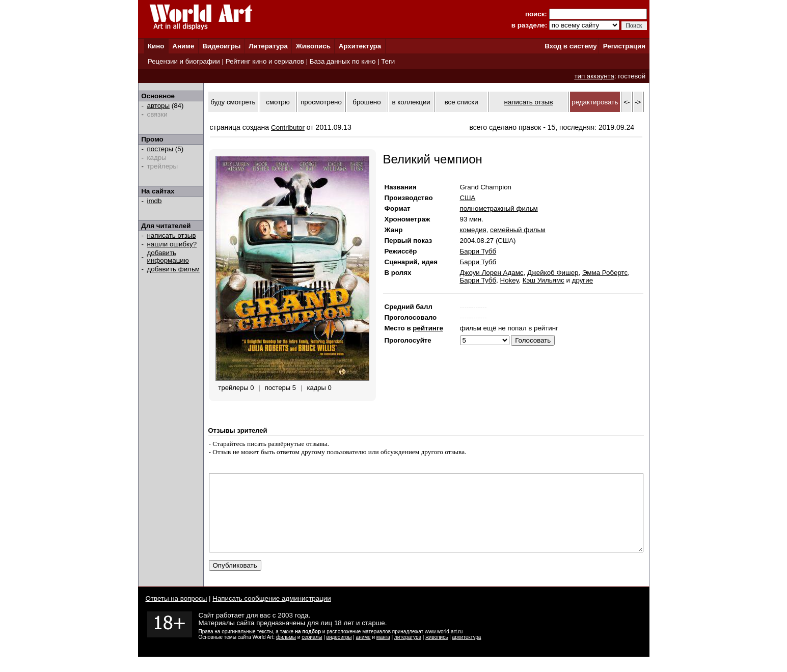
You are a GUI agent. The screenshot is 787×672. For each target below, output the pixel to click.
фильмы (286, 652)
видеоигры (339, 652)
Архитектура (360, 46)
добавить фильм (174, 269)
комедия (473, 230)
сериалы (312, 652)
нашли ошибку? (172, 244)
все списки (462, 102)
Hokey (510, 280)
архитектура (467, 652)
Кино (156, 46)
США (468, 198)
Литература (268, 46)
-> (638, 102)
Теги (388, 61)
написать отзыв (172, 235)
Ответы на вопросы (177, 614)
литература (408, 652)
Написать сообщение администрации (272, 614)
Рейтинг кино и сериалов (265, 61)
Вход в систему (571, 46)
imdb (155, 201)
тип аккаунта (594, 76)
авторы (159, 106)
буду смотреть (233, 102)
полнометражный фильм (499, 208)
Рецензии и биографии (184, 61)
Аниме (183, 46)
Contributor (288, 128)
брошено (367, 102)
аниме (363, 652)
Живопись (313, 46)
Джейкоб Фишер (553, 273)
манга (383, 652)
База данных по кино (343, 61)
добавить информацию (168, 257)
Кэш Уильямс (544, 280)
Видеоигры (221, 46)
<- (627, 102)
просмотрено (321, 102)
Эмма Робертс (605, 273)
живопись (437, 652)
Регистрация (624, 46)
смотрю (278, 102)
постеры (160, 149)
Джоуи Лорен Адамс (492, 273)
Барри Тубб (478, 251)
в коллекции (411, 102)
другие (582, 280)
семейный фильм (518, 230)
